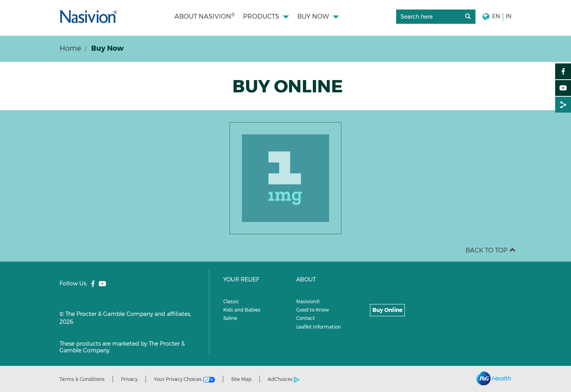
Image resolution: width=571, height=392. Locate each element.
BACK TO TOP (491, 250)
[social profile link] (93, 284)
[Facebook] (563, 71)
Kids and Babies (242, 310)
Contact (306, 318)
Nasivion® (308, 301)
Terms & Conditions (82, 379)
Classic (231, 301)
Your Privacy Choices (184, 379)
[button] (318, 16)
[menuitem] (205, 17)
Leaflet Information (319, 327)
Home (70, 48)
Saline (230, 318)
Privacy (129, 379)
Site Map (241, 379)
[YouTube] (563, 88)
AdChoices (284, 379)
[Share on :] (563, 105)
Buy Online (387, 310)
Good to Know (313, 310)
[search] (436, 17)
